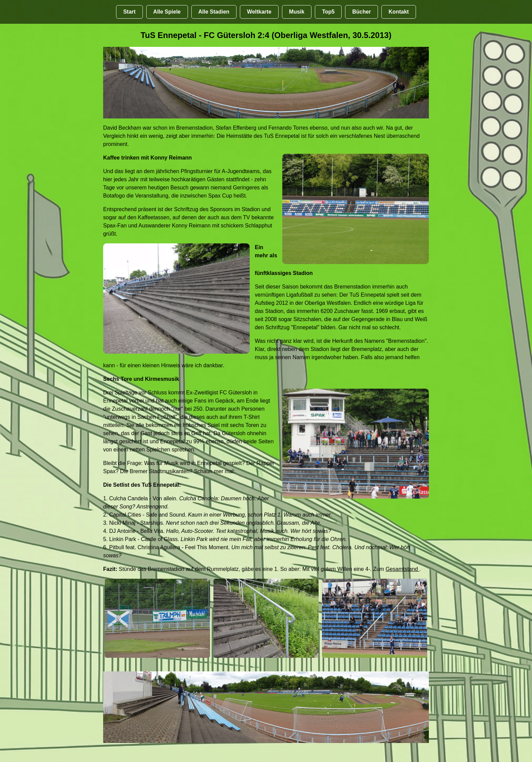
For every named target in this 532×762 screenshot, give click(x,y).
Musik (297, 12)
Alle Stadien (214, 12)
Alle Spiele (167, 12)
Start (129, 12)
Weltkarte (259, 12)
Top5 (328, 12)
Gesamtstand (402, 569)
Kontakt (399, 12)
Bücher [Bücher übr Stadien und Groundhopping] (362, 12)
